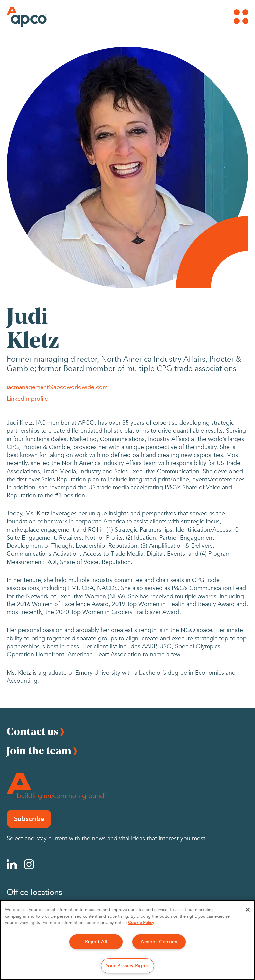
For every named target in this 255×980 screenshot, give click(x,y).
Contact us (33, 731)
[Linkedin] (12, 864)
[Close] (248, 910)
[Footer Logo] (56, 786)
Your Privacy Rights (128, 966)
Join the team (39, 751)
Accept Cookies (159, 942)
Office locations (34, 892)
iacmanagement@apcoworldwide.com (57, 387)
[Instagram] (29, 864)
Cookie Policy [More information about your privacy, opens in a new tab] (141, 923)
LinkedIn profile (27, 398)
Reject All (96, 942)
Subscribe (29, 819)
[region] (127, 940)
